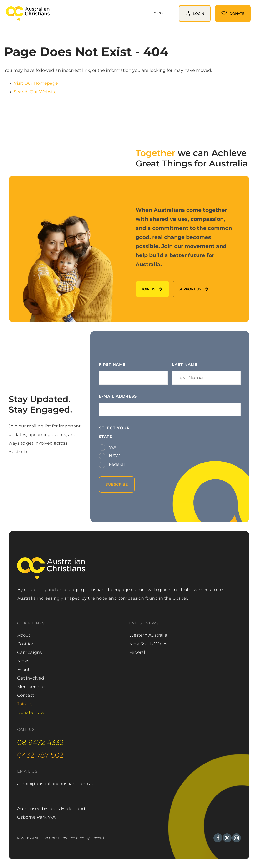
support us (184, 285)
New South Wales (148, 644)
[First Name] (133, 378)
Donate (223, 9)
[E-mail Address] (170, 410)
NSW (114, 456)
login (184, 9)
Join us (143, 285)
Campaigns (30, 652)
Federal (116, 464)
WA (112, 447)
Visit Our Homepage (36, 83)
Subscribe (117, 484)
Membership (31, 687)
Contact (26, 695)
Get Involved (31, 678)
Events (24, 670)
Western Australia (148, 635)
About (24, 635)
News (23, 661)
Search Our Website (35, 92)
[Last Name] (206, 378)
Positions (27, 644)
